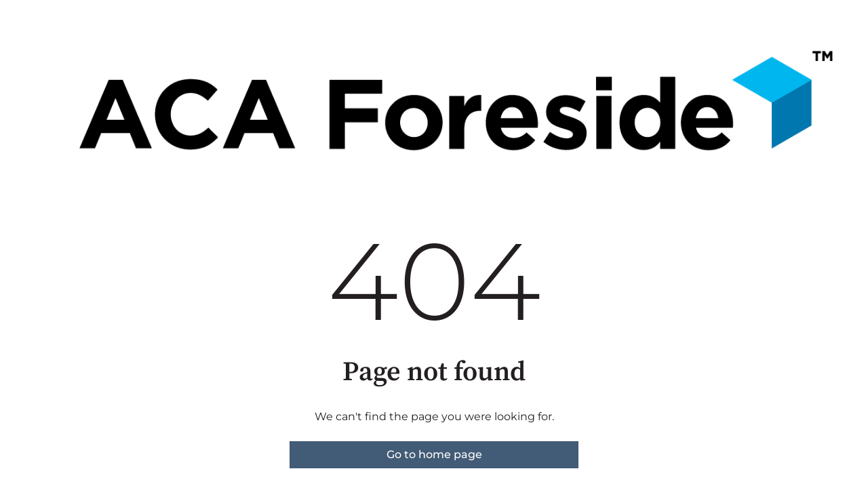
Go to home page (434, 454)
